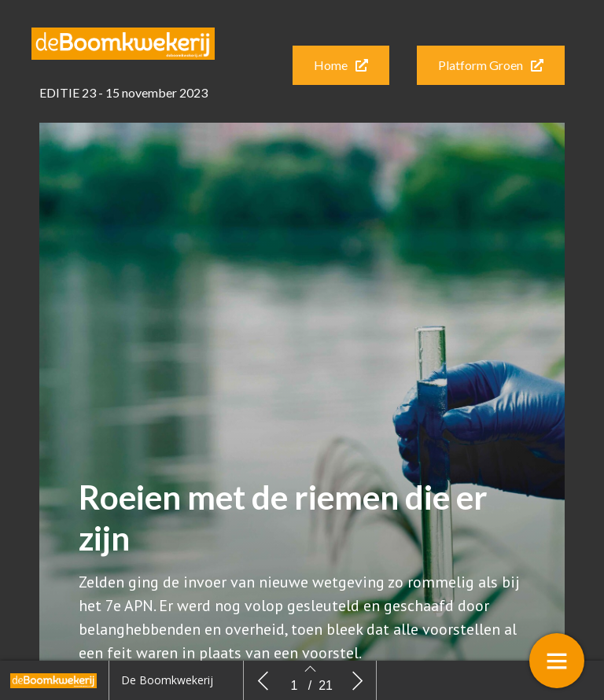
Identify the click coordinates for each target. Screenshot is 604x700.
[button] (341, 65)
